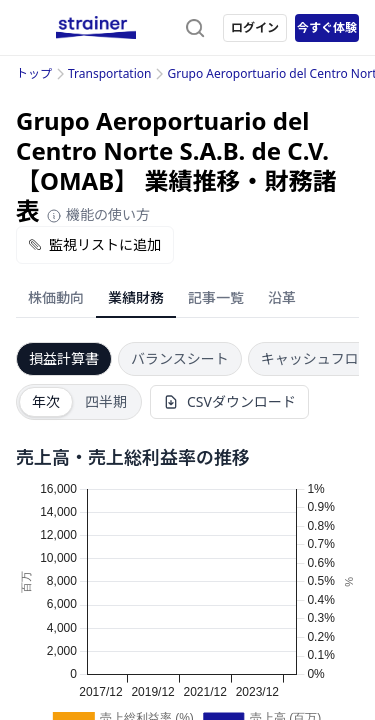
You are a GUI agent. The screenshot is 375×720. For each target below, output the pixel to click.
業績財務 (136, 297)
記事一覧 (216, 297)
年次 (46, 401)
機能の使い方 (98, 214)
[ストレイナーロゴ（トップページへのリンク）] (96, 28)
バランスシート (180, 358)
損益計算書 (64, 358)
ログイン (255, 27)
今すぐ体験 (327, 27)
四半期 (106, 401)
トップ (34, 73)
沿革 (282, 297)
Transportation (109, 73)
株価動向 (56, 297)
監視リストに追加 (95, 244)
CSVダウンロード (229, 401)
